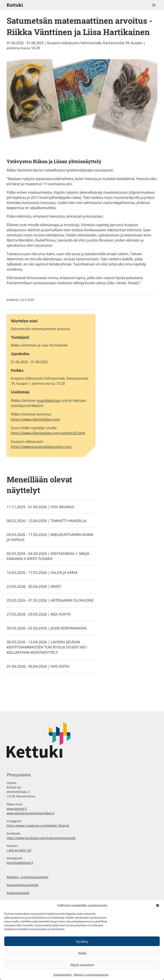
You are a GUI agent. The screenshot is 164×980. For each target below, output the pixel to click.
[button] (158, 905)
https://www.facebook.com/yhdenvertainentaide (41, 838)
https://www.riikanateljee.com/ (36, 419)
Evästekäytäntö (62, 975)
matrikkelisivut (49, 401)
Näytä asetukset (82, 965)
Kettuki (15, 5)
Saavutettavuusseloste (23, 885)
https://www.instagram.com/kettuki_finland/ (38, 826)
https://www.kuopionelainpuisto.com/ (41, 447)
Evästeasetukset (18, 893)
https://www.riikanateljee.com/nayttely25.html (48, 433)
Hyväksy (82, 941)
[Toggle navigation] (154, 5)
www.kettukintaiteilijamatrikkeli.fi (30, 813)
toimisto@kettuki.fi (20, 863)
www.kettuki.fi (17, 809)
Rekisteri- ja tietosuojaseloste (91, 975)
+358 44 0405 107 (19, 850)
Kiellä (82, 953)
